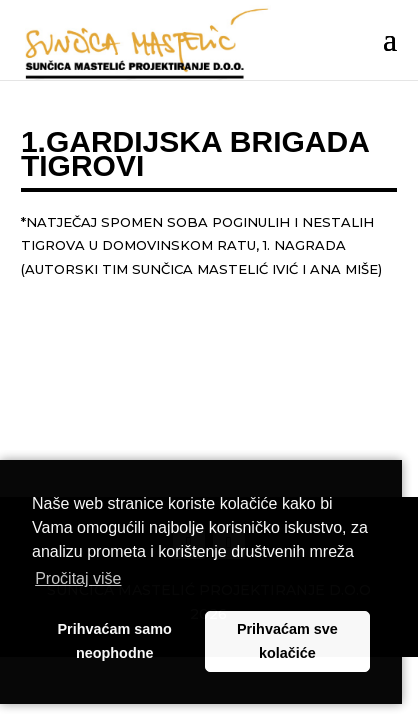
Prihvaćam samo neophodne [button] (115, 641)
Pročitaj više (78, 578)
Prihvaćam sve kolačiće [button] (287, 641)
